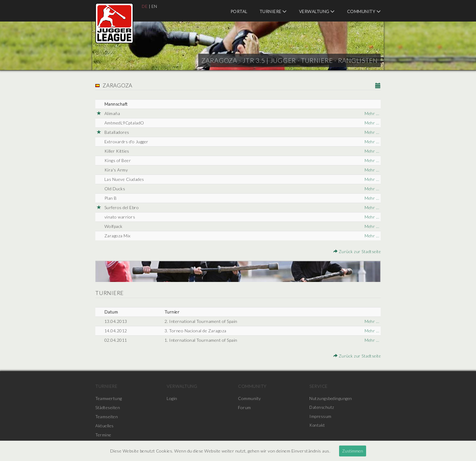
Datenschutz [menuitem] (322, 407)
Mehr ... (372, 113)
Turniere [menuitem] (273, 11)
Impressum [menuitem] (321, 417)
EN (155, 6)
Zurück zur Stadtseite (357, 251)
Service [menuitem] (318, 386)
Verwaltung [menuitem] (317, 11)
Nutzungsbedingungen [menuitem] (331, 398)
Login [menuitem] (172, 398)
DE (145, 6)
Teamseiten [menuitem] (107, 417)
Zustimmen (353, 451)
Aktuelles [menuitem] (105, 426)
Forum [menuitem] (245, 407)
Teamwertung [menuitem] (109, 398)
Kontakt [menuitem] (318, 426)
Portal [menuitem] (239, 11)
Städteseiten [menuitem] (108, 407)
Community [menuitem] (364, 11)
